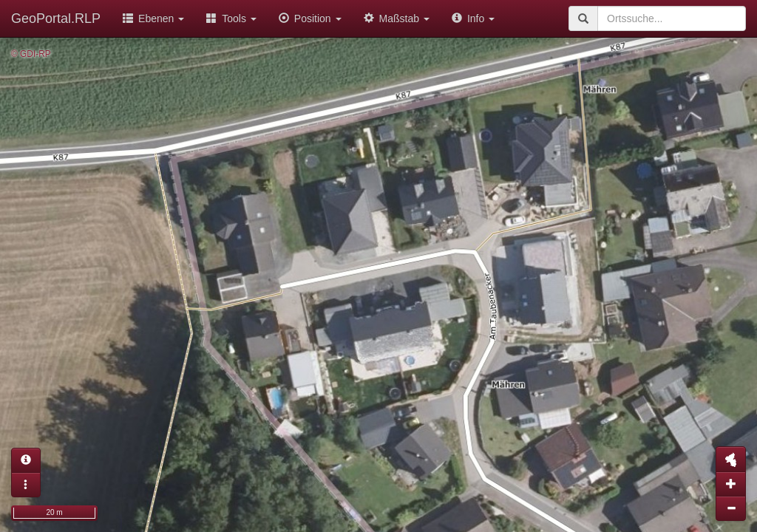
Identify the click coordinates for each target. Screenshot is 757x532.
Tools (231, 18)
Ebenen (153, 18)
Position (310, 18)
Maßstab (397, 18)
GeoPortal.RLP (56, 18)
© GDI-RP (31, 54)
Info (473, 18)
